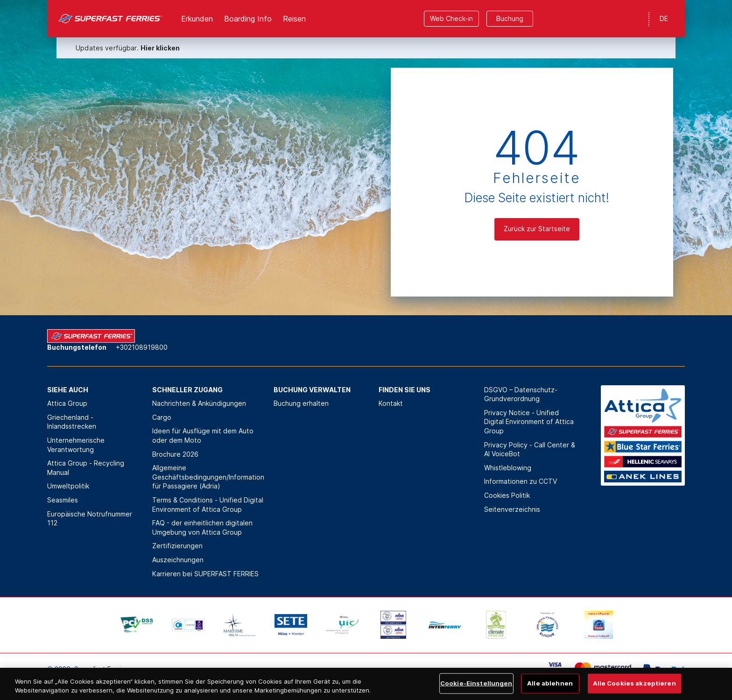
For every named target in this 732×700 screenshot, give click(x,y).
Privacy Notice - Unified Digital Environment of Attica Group (529, 422)
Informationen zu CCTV (521, 481)
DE (664, 18)
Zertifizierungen (177, 546)
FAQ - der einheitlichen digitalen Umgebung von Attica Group (202, 527)
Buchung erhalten (301, 403)
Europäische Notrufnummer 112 (90, 519)
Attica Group (67, 403)
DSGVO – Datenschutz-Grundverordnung (521, 394)
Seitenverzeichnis (512, 509)
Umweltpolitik (68, 486)
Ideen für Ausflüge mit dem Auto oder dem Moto (203, 435)
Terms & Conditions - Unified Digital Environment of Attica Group (208, 505)
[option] (137, 625)
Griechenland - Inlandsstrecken (72, 422)
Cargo (162, 417)
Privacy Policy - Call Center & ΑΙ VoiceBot (530, 449)
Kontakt (391, 403)
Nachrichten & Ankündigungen (199, 403)
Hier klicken (160, 48)
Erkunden (197, 19)
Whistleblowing (508, 468)
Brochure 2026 (175, 454)
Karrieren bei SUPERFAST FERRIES (205, 574)
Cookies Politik (507, 495)
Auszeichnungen (178, 560)
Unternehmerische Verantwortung (76, 445)
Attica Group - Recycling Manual (86, 468)
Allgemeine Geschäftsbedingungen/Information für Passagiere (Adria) (208, 477)
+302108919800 (142, 347)
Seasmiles (63, 500)
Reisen (294, 19)
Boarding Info (248, 19)
